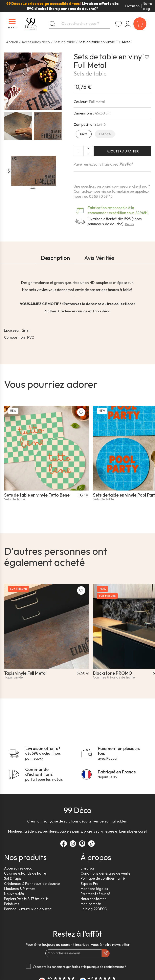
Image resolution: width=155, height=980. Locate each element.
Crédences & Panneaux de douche (32, 884)
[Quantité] (79, 151)
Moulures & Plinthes (20, 889)
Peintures (12, 904)
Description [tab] (56, 258)
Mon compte (91, 904)
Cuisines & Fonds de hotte (25, 873)
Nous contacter (93, 899)
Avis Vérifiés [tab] (99, 258)
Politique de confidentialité (103, 878)
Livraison (132, 6)
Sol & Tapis (13, 878)
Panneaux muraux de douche (28, 909)
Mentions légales (94, 889)
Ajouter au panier (123, 151)
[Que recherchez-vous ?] (80, 24)
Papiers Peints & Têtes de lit (26, 899)
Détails (130, 224)
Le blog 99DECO (94, 909)
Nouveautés (14, 894)
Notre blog (147, 6)
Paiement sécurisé (95, 894)
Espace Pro (90, 884)
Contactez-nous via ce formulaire (101, 191)
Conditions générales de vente (105, 873)
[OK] (106, 953)
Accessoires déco (18, 868)
